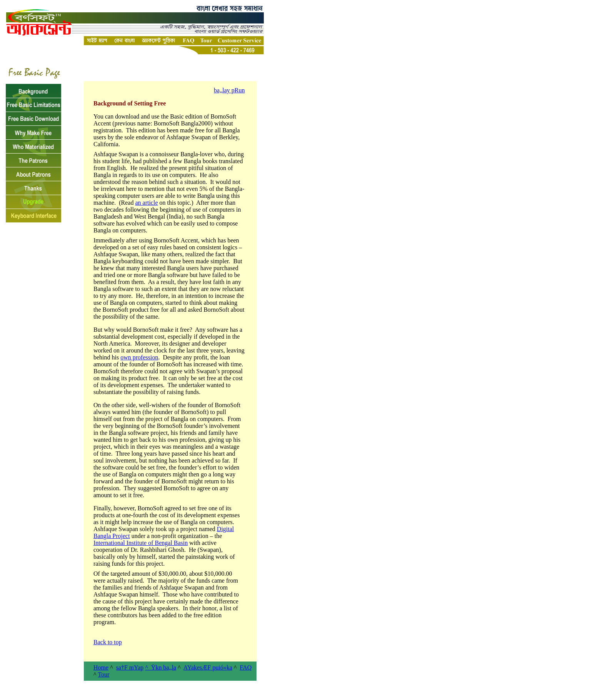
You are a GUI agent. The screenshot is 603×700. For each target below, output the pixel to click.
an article (146, 203)
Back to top (108, 642)
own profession (139, 357)
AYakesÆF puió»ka (208, 667)
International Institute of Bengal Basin (141, 543)
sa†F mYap (130, 667)
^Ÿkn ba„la (161, 667)
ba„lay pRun (229, 90)
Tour (104, 674)
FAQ (246, 667)
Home (101, 667)
